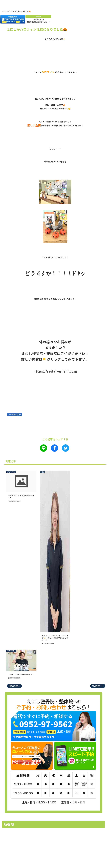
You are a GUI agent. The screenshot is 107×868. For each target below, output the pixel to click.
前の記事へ (15, 686)
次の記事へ (97, 686)
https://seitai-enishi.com (55, 371)
